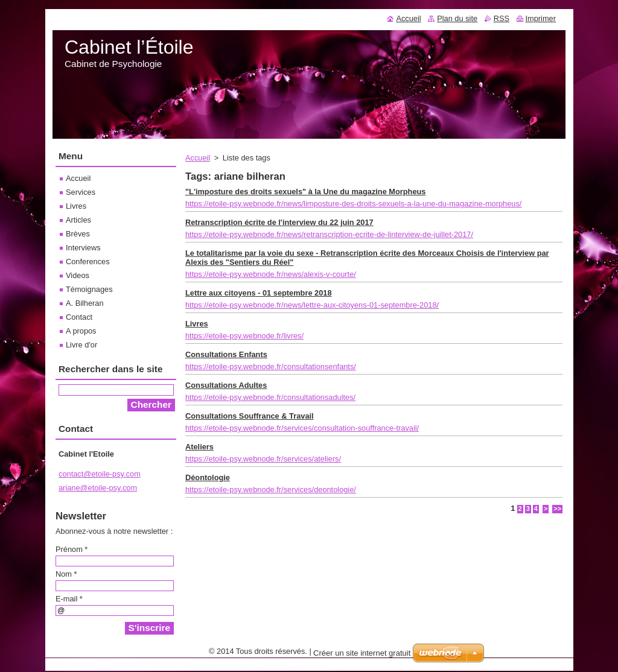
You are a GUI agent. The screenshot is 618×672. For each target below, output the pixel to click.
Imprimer (541, 18)
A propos (81, 331)
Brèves (78, 234)
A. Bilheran (85, 303)
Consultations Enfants (226, 354)
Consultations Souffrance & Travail (250, 416)
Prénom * (72, 549)
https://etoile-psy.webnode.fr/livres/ (244, 336)
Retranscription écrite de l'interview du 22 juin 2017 (279, 222)
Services (81, 192)
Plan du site (457, 18)
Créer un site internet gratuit (362, 653)
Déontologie (208, 477)
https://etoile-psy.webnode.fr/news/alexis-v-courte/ (271, 274)
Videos (78, 275)
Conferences (88, 262)
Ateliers (199, 447)
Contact (79, 317)
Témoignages (89, 289)
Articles (78, 220)
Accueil (198, 158)
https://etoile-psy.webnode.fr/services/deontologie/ (271, 490)
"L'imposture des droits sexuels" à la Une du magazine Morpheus (305, 192)
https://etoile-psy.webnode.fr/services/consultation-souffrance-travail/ (302, 428)
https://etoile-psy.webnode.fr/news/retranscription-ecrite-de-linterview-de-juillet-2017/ (329, 234)
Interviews (83, 248)
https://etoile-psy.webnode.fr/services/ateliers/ (263, 459)
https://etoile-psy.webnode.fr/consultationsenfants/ (271, 366)
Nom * (66, 574)
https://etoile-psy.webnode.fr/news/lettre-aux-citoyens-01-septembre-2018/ (312, 305)
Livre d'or (81, 345)
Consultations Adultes (226, 385)
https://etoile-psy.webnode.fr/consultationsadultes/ (270, 397)
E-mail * (69, 599)
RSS (502, 18)
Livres (197, 324)
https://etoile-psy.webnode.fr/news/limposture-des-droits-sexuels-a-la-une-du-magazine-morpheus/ (353, 204)
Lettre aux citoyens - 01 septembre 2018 (259, 293)
